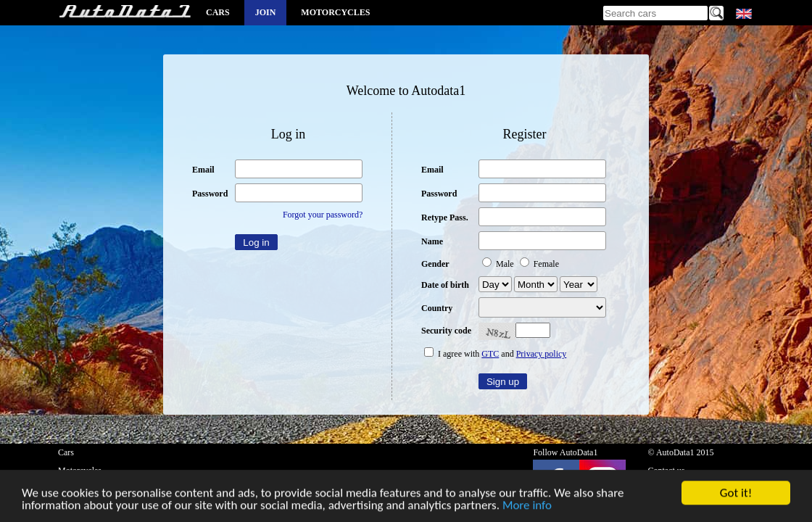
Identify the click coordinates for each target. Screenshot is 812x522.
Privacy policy (542, 354)
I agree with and (495, 354)
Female (539, 264)
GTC (490, 354)
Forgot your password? (323, 215)
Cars (218, 12)
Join (266, 12)
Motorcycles (335, 12)
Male (499, 264)
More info (527, 506)
